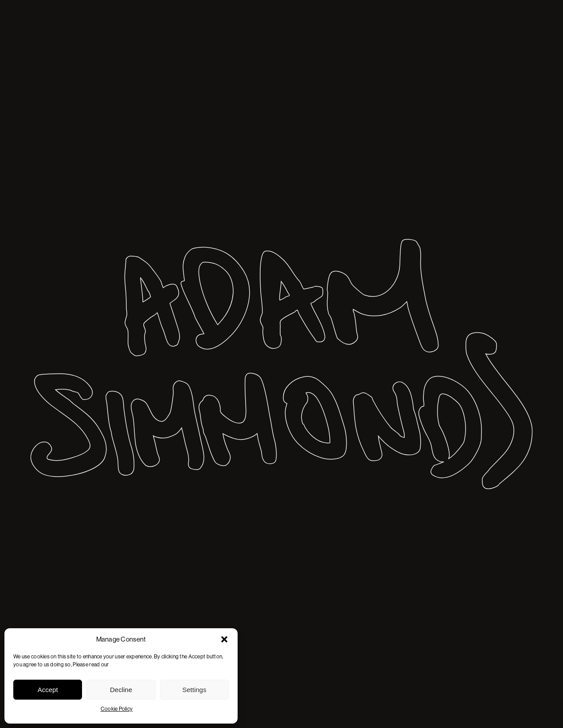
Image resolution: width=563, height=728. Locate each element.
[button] (224, 639)
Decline (121, 690)
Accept (48, 690)
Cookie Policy (117, 709)
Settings (194, 690)
